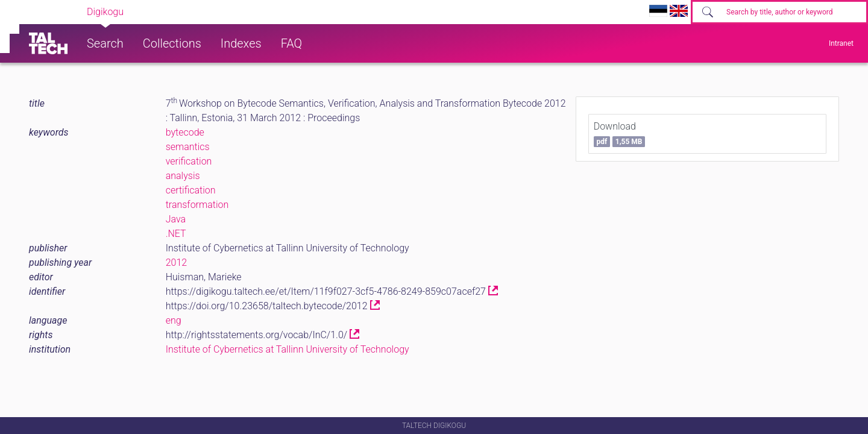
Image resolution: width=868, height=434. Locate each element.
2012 (177, 263)
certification (191, 190)
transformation (197, 205)
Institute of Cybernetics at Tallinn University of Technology (288, 349)
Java (176, 219)
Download (620, 134)
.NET (176, 234)
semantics (188, 147)
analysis (183, 176)
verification (189, 161)
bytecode (185, 132)
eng (174, 320)
